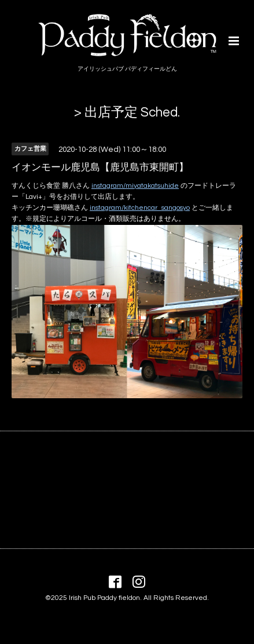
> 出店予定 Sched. (127, 113)
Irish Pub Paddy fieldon (104, 598)
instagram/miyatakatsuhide (135, 186)
